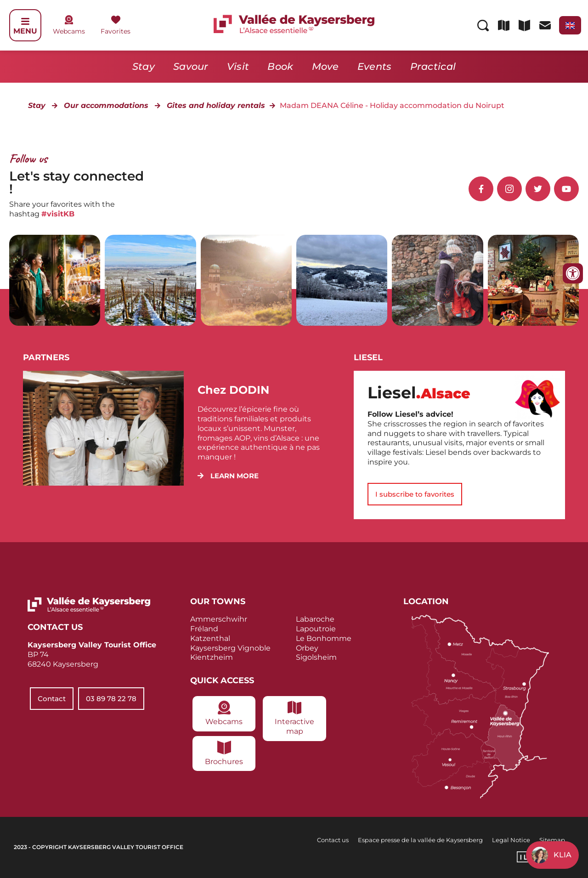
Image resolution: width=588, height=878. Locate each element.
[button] (228, 476)
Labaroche (315, 619)
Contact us (333, 840)
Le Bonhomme (324, 638)
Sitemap (552, 840)
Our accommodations (106, 105)
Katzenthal (210, 638)
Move (325, 66)
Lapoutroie (316, 629)
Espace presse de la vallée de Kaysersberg (420, 840)
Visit (238, 66)
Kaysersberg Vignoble (230, 648)
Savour (191, 66)
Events (375, 66)
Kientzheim (212, 657)
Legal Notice (511, 840)
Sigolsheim (316, 657)
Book (280, 66)
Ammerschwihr (219, 619)
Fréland (204, 629)
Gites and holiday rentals (216, 105)
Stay (144, 66)
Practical (433, 66)
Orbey (307, 648)
